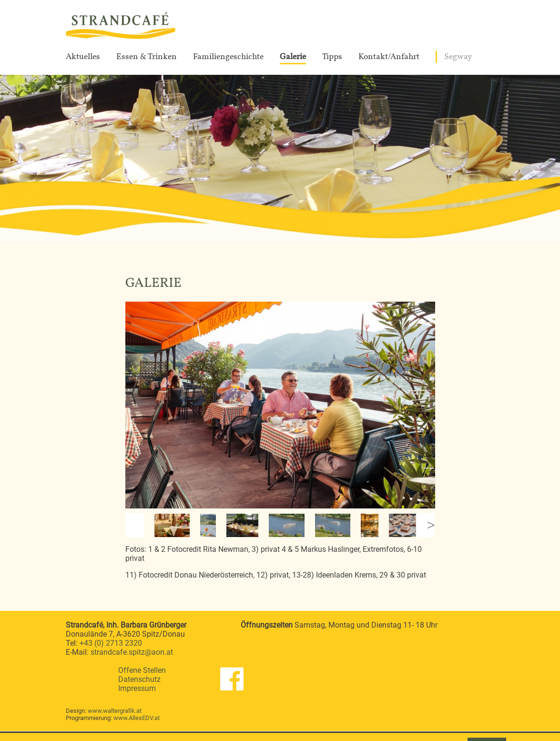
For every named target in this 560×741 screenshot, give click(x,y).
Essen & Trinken (147, 57)
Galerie (293, 57)
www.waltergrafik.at (115, 711)
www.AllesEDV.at (137, 718)
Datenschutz (139, 679)
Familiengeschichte (228, 57)
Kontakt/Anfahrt (389, 57)
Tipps (332, 57)
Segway (458, 57)
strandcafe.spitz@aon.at (132, 652)
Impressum (137, 688)
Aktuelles (83, 57)
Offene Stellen (142, 670)
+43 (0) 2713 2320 (111, 643)
